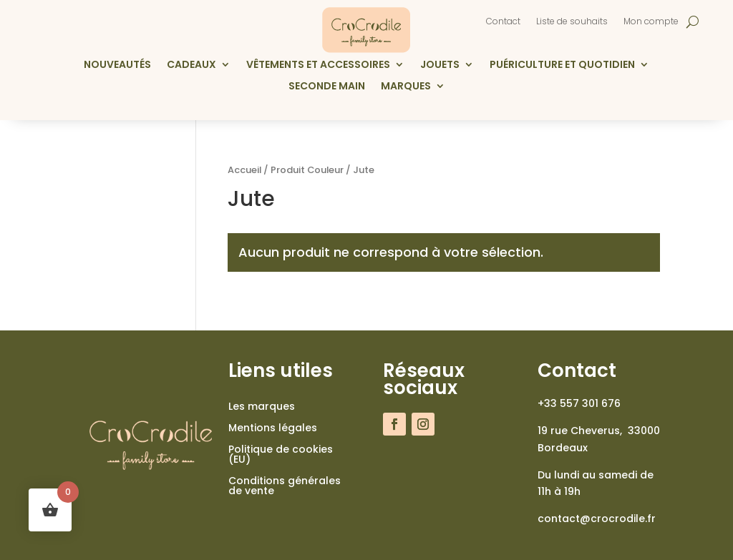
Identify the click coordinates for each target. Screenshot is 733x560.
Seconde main (327, 87)
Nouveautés (117, 65)
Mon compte (651, 22)
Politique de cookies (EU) (281, 455)
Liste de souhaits (572, 22)
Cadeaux (191, 65)
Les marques (262, 407)
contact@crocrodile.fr (597, 519)
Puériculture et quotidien (562, 65)
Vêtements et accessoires (318, 65)
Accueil (244, 170)
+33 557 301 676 (579, 403)
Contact (503, 22)
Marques (406, 87)
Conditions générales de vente (285, 487)
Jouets (440, 65)
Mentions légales (273, 429)
